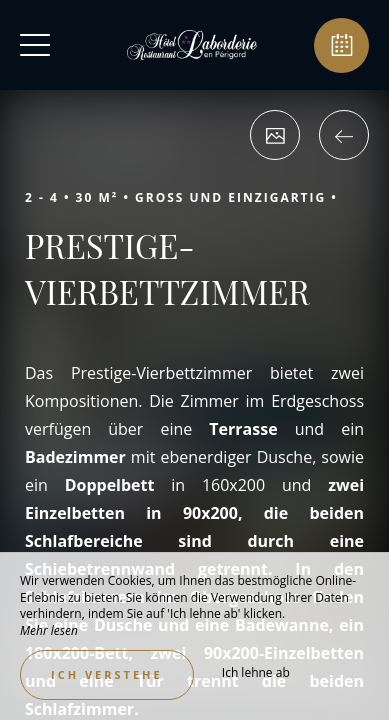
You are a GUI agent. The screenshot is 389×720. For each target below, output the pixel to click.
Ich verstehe (107, 674)
